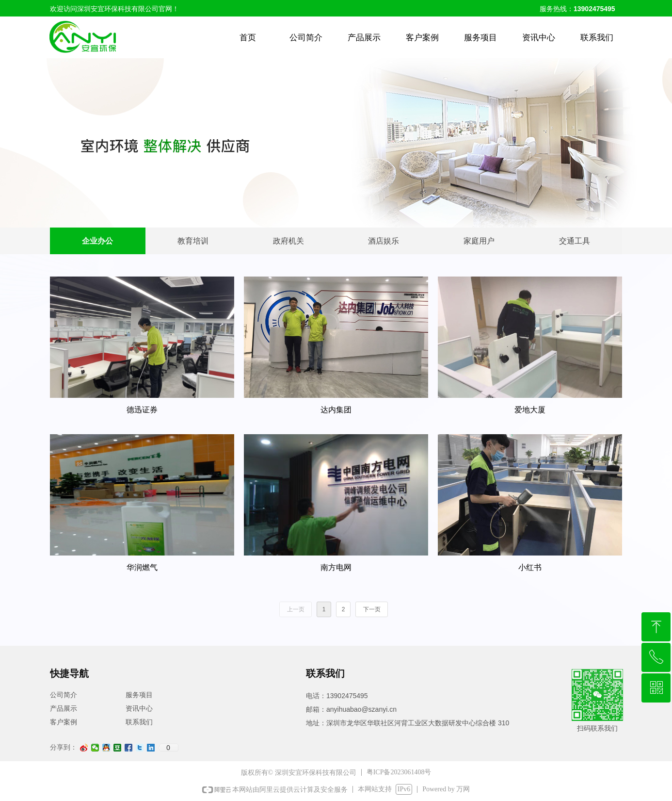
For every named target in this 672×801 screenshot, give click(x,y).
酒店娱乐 (384, 241)
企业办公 (97, 241)
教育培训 (193, 241)
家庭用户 (479, 241)
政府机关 (288, 241)
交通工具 (575, 241)
